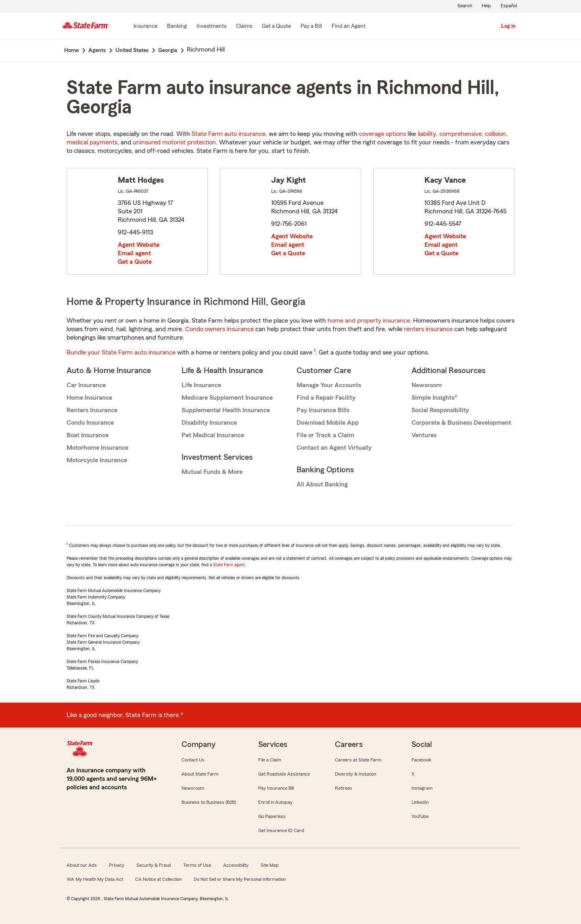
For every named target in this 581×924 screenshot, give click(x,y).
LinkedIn (420, 802)
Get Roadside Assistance (284, 774)
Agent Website (139, 245)
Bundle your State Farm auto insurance (121, 352)
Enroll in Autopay (275, 802)
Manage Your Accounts (329, 385)
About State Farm (200, 774)
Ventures (424, 435)
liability (427, 134)
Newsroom (427, 385)
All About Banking (322, 484)
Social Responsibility (440, 410)
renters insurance (428, 329)
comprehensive (461, 134)
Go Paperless (272, 816)
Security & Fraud (154, 865)
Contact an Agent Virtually (334, 448)
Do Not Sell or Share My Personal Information (240, 879)
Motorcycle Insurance (97, 460)
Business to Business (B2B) (209, 802)
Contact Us (193, 760)
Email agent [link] (134, 253)
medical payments (92, 142)
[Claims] (244, 27)
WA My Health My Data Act (95, 879)
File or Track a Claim (325, 435)
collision (495, 134)
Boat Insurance (88, 435)
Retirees (344, 788)
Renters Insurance (92, 410)
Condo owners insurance (219, 329)
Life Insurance (201, 385)
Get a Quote (135, 262)
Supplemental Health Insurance (226, 410)
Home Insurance (89, 398)
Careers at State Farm (358, 760)
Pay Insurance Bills (323, 410)
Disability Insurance (209, 423)
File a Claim (270, 760)
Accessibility (236, 865)
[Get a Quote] (276, 27)
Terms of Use (197, 865)
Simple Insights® (434, 398)
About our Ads (82, 865)
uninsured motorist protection (174, 142)
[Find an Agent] (349, 27)
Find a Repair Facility (326, 398)
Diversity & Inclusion (355, 774)
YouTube (420, 816)
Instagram (422, 788)
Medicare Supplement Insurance (227, 398)
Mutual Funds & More (212, 472)
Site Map (270, 865)
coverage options (382, 134)
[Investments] (211, 27)
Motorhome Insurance (97, 448)
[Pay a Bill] (311, 27)
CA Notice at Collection (158, 879)
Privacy (117, 865)
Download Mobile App (328, 423)
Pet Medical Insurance (213, 435)
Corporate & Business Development (461, 423)
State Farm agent (229, 565)
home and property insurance (369, 321)
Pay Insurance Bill (276, 788)
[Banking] (177, 27)
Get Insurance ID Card (281, 830)
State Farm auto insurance (229, 134)
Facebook (421, 760)
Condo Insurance (90, 423)
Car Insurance (86, 385)
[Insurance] (145, 27)
